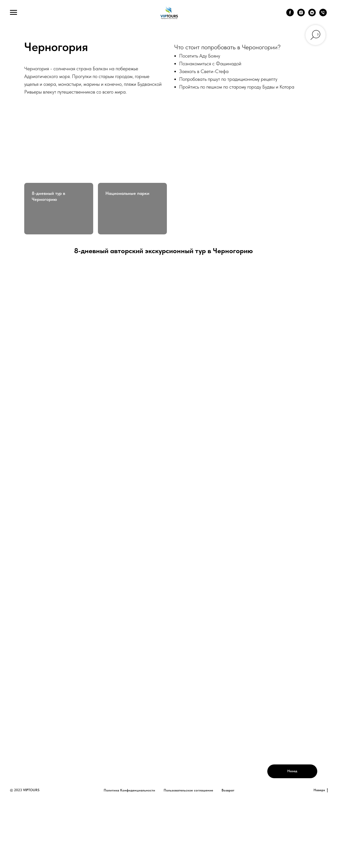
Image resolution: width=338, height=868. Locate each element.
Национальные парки (127, 193)
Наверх (321, 790)
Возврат (228, 790)
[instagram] (301, 15)
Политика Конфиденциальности (129, 790)
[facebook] (290, 15)
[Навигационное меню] (13, 13)
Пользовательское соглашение (188, 790)
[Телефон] (323, 15)
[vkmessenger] (312, 15)
